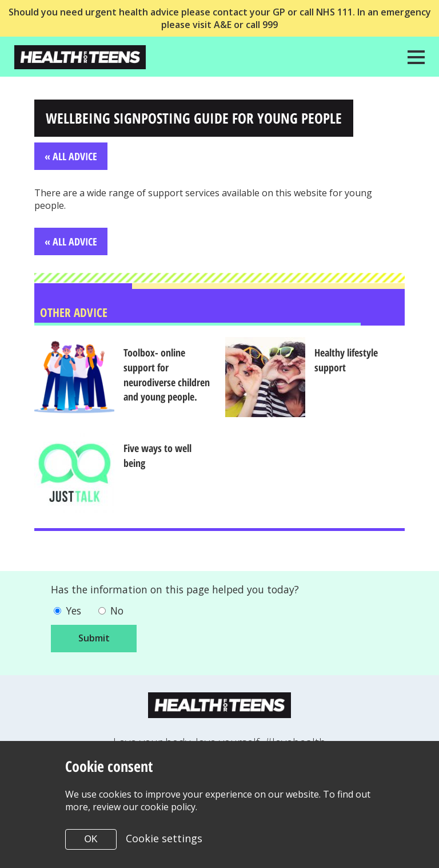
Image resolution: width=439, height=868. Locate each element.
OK (91, 839)
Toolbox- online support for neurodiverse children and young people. (169, 375)
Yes (74, 612)
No (119, 612)
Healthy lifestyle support (348, 360)
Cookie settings (164, 838)
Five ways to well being (160, 456)
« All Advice (71, 156)
